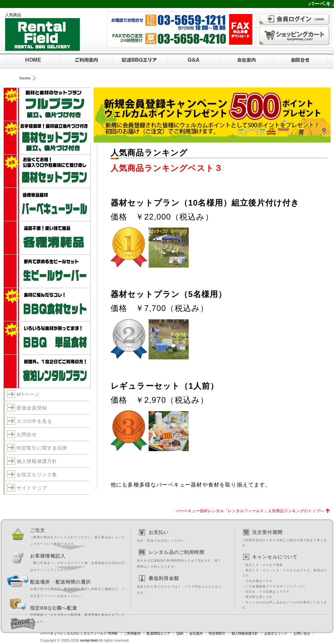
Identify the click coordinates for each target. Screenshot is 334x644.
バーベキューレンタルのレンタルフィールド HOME (79, 633)
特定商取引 (217, 633)
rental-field (89, 640)
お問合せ (27, 434)
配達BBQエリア (158, 633)
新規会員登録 (32, 408)
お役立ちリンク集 (37, 474)
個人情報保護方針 (37, 461)
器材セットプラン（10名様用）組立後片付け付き (205, 203)
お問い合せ (302, 633)
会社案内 (196, 633)
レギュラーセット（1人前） (164, 386)
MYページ (28, 394)
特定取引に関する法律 (42, 448)
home (25, 78)
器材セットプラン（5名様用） (169, 294)
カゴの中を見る (34, 421)
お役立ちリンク (276, 633)
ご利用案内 (132, 633)
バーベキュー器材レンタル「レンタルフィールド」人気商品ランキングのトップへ (250, 511)
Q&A (180, 633)
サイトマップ (32, 488)
